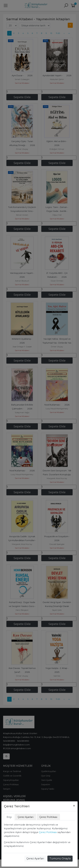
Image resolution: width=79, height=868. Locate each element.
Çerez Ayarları (35, 859)
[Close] (74, 806)
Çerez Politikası (48, 832)
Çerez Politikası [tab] (48, 817)
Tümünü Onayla (60, 859)
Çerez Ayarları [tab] (26, 817)
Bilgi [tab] (9, 817)
